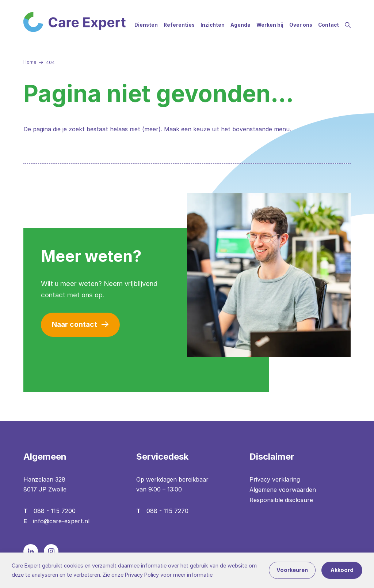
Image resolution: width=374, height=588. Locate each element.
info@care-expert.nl (61, 521)
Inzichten (213, 25)
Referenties (179, 25)
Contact (329, 25)
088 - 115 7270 (167, 511)
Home (30, 62)
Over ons (301, 25)
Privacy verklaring (275, 479)
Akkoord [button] (342, 570)
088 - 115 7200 (55, 511)
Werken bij (270, 25)
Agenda (241, 25)
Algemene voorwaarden (283, 490)
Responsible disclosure (281, 500)
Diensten (146, 25)
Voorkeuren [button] (292, 570)
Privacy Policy (142, 575)
